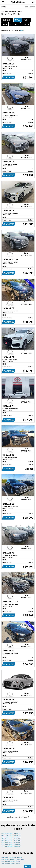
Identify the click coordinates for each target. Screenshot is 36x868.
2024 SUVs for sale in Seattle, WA (11, 835)
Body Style (7, 20)
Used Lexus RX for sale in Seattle (11, 861)
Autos (3, 7)
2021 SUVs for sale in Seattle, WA (11, 841)
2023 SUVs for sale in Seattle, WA (11, 837)
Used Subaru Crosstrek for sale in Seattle (13, 859)
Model (26, 20)
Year (5, 24)
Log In (26, 7)
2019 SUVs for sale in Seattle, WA (11, 845)
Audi (18, 20)
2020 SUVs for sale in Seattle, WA (11, 843)
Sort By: (25, 24)
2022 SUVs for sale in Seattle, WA (11, 839)
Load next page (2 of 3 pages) (18, 817)
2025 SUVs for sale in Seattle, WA (11, 833)
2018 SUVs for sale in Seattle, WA (11, 847)
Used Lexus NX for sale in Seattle (11, 863)
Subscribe (32, 7)
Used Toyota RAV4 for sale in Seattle (12, 857)
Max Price (14, 24)
